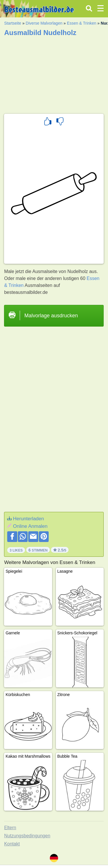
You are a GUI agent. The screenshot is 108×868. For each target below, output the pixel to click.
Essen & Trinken (82, 23)
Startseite (13, 23)
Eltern (10, 828)
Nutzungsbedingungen (27, 836)
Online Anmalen (30, 526)
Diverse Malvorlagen (44, 23)
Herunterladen (29, 519)
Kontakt (12, 844)
